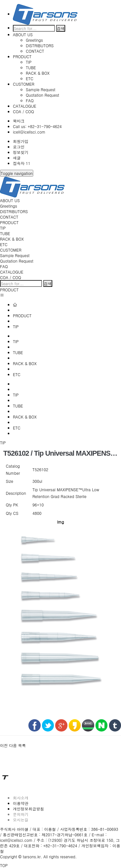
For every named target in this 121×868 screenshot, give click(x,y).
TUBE (31, 67)
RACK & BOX (38, 73)
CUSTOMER (24, 84)
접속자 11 (22, 163)
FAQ (30, 100)
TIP (29, 62)
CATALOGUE (25, 106)
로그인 (19, 147)
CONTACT (35, 51)
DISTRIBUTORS (40, 45)
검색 (61, 28)
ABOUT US (23, 34)
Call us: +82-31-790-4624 (37, 126)
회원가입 (21, 141)
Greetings (34, 40)
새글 (17, 158)
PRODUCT (22, 56)
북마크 (19, 121)
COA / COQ (23, 111)
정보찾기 (21, 152)
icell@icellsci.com (29, 132)
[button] (5, 745)
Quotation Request (42, 95)
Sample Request (41, 89)
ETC (30, 78)
